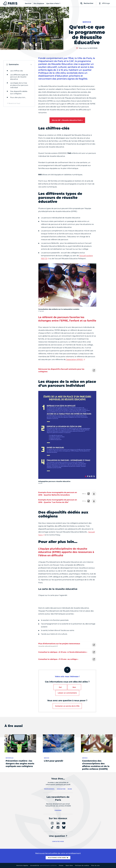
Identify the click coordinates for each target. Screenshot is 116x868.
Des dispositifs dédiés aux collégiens (19, 92)
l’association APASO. (74, 359)
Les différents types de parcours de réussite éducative (19, 77)
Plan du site (95, 865)
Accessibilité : (43, 865)
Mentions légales (22, 865)
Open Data (69, 865)
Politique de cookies (82, 865)
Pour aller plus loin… (18, 97)
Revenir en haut (14, 103)
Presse (61, 865)
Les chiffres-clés (16, 71)
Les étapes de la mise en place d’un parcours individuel (19, 85)
